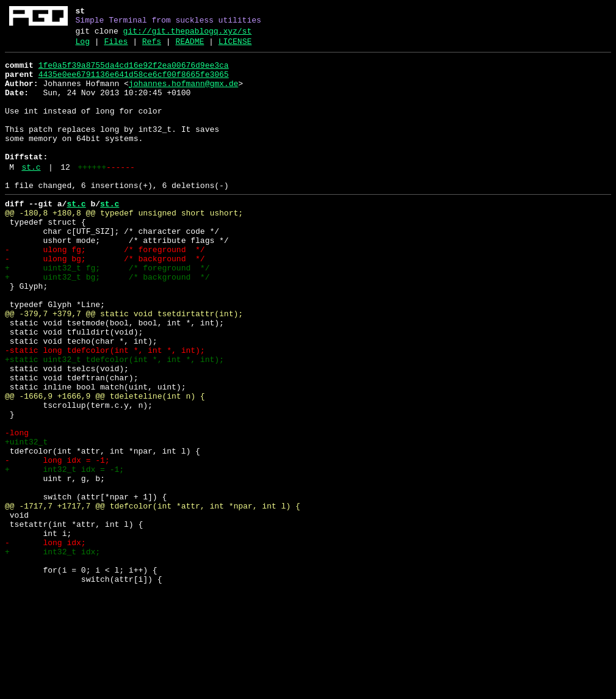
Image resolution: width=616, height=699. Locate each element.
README (190, 47)
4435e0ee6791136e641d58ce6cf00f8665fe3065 (134, 84)
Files (116, 47)
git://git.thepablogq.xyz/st (188, 35)
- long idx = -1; (57, 543)
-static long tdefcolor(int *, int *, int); (105, 411)
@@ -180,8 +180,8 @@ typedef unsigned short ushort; (124, 246)
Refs (152, 47)
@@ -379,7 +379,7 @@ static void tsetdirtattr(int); (124, 367)
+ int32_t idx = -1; (64, 554)
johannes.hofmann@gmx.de (183, 95)
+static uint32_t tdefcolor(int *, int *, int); (114, 422)
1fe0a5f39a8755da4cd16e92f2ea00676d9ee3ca (134, 73)
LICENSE (235, 47)
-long (17, 510)
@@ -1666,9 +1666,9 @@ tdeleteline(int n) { (105, 466)
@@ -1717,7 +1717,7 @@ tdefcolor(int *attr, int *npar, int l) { (153, 598)
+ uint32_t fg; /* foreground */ (107, 312)
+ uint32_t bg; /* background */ (107, 323)
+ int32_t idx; (53, 653)
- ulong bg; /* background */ (105, 301)
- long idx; (45, 642)
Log (83, 47)
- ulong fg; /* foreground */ (105, 290)
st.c (31, 195)
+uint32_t (26, 521)
